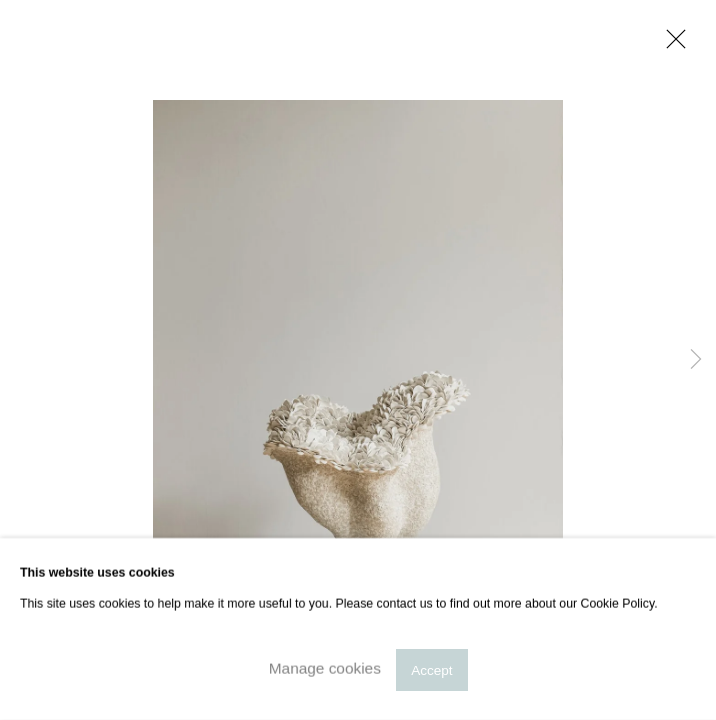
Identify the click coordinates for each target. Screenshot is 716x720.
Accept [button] (431, 669)
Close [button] (671, 45)
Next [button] (696, 360)
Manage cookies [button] (325, 668)
